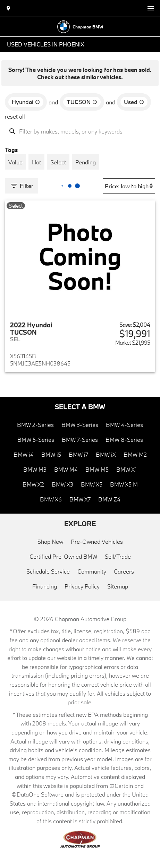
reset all (15, 116)
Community (92, 571)
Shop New (50, 542)
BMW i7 (78, 454)
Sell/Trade (118, 556)
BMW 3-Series (80, 425)
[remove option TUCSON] (82, 102)
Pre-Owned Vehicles (97, 542)
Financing (45, 586)
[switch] (151, 8)
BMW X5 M (124, 484)
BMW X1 (127, 469)
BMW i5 (51, 454)
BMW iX (106, 454)
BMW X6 (51, 499)
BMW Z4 (109, 499)
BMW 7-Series (80, 440)
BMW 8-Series (124, 440)
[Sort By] (129, 186)
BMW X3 (62, 484)
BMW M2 (135, 454)
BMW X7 (80, 499)
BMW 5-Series (36, 440)
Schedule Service (48, 571)
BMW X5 (92, 484)
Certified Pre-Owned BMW (63, 556)
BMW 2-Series (35, 425)
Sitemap (118, 586)
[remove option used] (134, 102)
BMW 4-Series (124, 425)
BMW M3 (35, 469)
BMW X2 (33, 484)
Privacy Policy (82, 586)
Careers (124, 571)
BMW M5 (97, 469)
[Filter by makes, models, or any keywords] (80, 131)
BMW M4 (66, 469)
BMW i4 (24, 454)
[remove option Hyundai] (26, 102)
